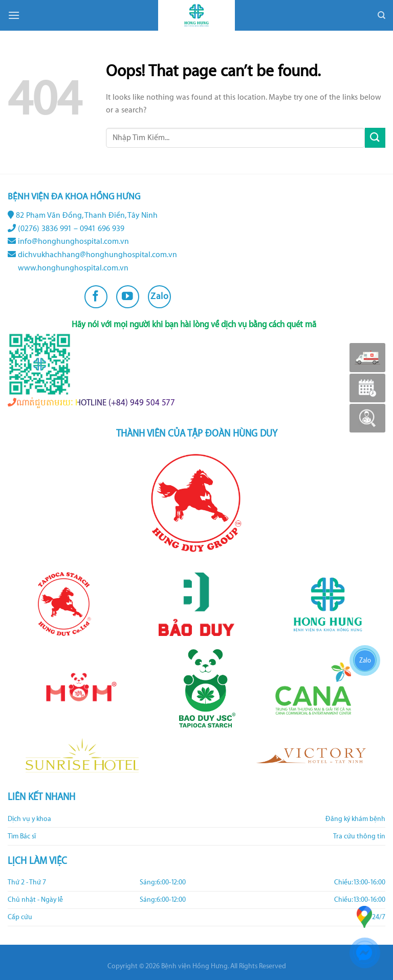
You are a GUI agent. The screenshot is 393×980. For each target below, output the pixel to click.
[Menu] (14, 15)
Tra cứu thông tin (359, 836)
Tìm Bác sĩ (22, 836)
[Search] (381, 15)
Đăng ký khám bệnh (355, 819)
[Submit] (375, 138)
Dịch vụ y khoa (29, 819)
